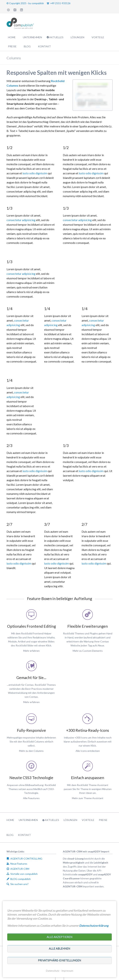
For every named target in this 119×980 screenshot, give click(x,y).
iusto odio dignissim (35, 173)
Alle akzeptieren (59, 937)
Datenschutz (53, 971)
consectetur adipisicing (21, 220)
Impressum (67, 971)
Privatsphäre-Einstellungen (59, 960)
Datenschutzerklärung (94, 925)
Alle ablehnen (59, 949)
